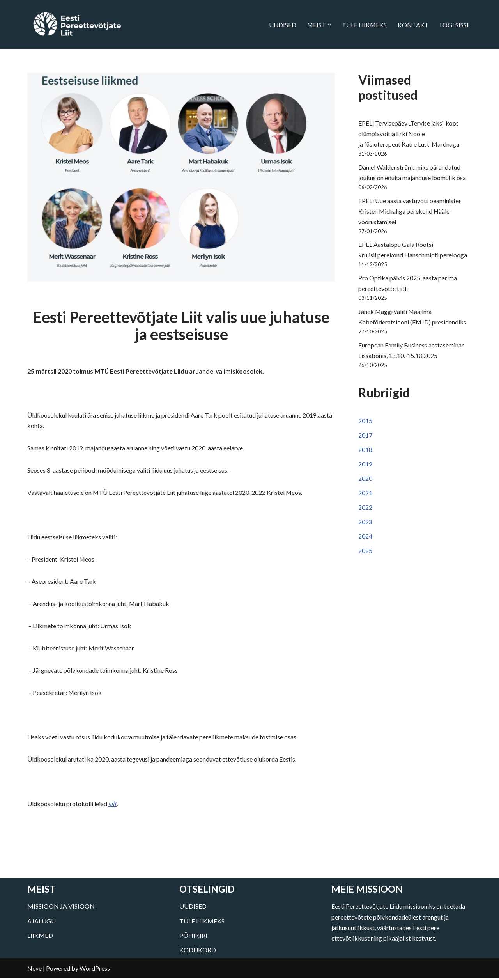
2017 (365, 437)
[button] (329, 25)
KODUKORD (198, 952)
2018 (365, 452)
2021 (365, 495)
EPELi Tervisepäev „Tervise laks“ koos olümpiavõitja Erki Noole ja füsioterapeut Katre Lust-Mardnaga (409, 134)
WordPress (95, 970)
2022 (365, 510)
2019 (365, 467)
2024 (365, 539)
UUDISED (282, 25)
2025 (365, 554)
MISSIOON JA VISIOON (61, 908)
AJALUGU (42, 922)
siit (112, 805)
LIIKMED (40, 937)
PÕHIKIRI (193, 937)
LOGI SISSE (455, 25)
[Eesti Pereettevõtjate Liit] (77, 25)
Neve (35, 970)
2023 (365, 524)
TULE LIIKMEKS (364, 25)
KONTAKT (413, 25)
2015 (365, 423)
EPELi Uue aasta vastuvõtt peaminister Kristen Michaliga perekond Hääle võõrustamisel (410, 212)
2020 (365, 481)
